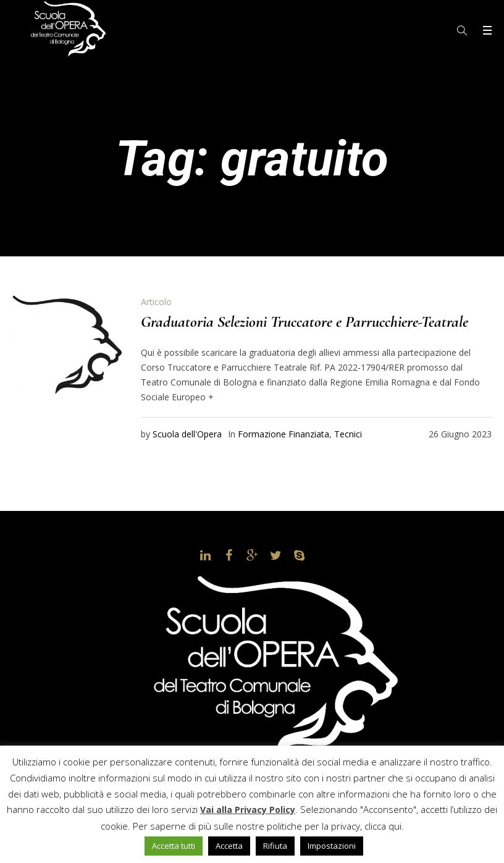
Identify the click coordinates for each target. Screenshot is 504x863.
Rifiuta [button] (275, 846)
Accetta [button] (229, 846)
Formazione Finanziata (283, 434)
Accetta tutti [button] (174, 846)
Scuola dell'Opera (187, 434)
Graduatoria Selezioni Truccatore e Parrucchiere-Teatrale (304, 322)
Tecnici (348, 434)
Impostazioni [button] (332, 846)
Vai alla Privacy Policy (248, 810)
